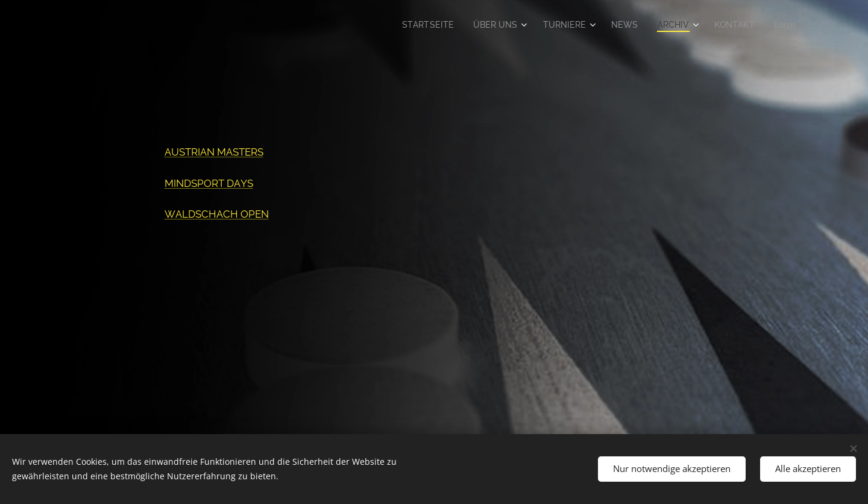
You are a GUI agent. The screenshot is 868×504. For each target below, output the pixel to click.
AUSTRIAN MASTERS (214, 152)
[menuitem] (415, 25)
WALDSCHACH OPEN (217, 214)
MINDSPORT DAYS (209, 183)
